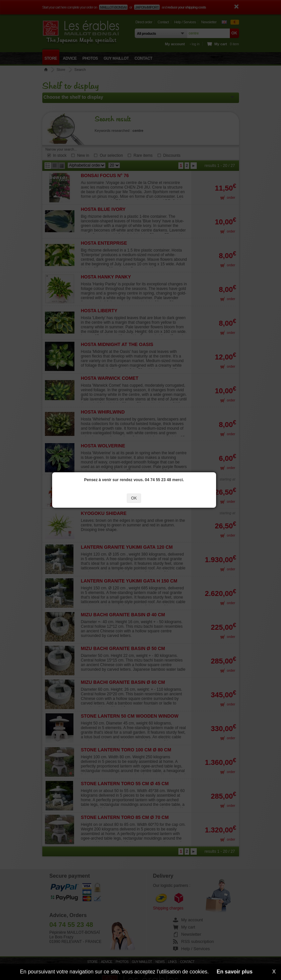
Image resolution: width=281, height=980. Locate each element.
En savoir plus (235, 972)
